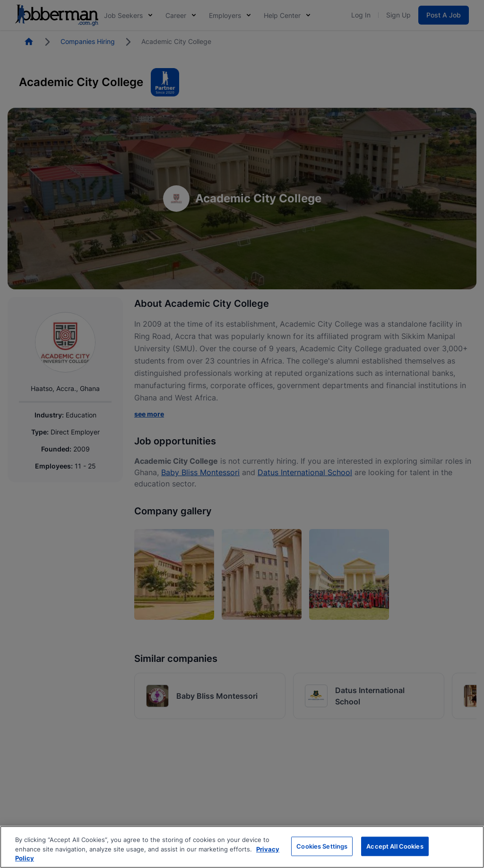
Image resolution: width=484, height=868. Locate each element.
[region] (242, 847)
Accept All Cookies (395, 846)
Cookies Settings (322, 846)
